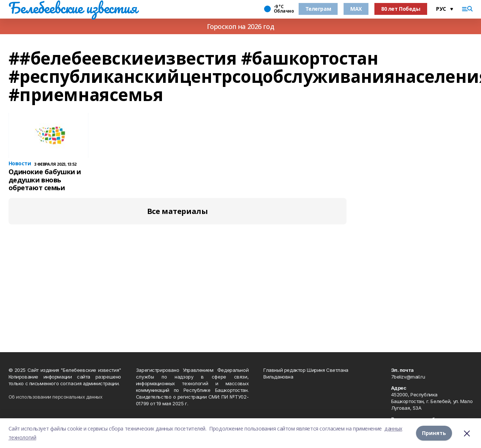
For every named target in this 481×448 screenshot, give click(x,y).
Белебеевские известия (73, 8)
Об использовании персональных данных (56, 397)
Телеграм (318, 9)
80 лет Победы (401, 9)
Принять (434, 433)
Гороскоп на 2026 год (241, 26)
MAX (356, 9)
